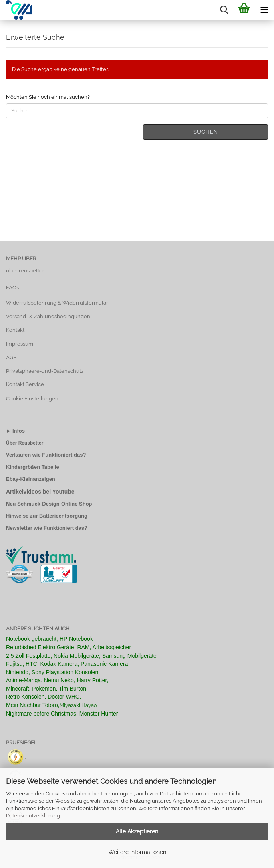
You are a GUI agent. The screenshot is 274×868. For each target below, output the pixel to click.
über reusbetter (25, 271)
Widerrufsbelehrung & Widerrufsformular (57, 303)
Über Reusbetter (25, 443)
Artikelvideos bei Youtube (40, 492)
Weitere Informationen (137, 852)
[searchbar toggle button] (224, 10)
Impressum (20, 344)
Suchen (206, 132)
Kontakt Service (25, 384)
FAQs (12, 288)
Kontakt (15, 330)
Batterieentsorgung (63, 516)
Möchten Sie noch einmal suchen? (48, 97)
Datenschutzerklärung (33, 816)
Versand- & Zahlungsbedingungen (48, 316)
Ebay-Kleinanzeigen (31, 479)
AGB (11, 357)
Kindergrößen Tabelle (33, 467)
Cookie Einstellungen (32, 399)
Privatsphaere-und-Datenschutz (45, 371)
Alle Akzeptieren (137, 831)
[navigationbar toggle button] (264, 10)
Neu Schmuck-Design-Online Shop (49, 504)
